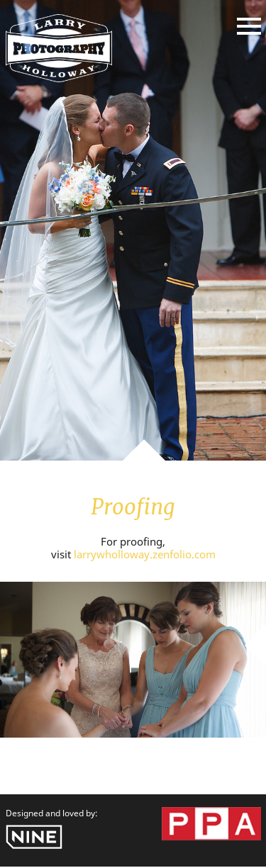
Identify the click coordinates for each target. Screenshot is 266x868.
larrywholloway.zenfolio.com (145, 554)
